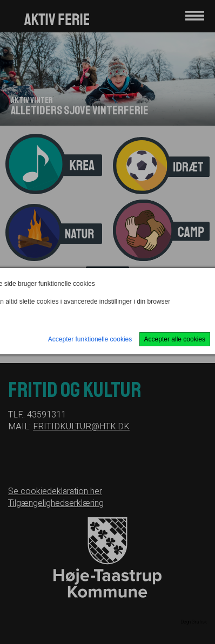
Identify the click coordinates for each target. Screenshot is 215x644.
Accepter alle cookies (175, 339)
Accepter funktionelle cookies (90, 339)
